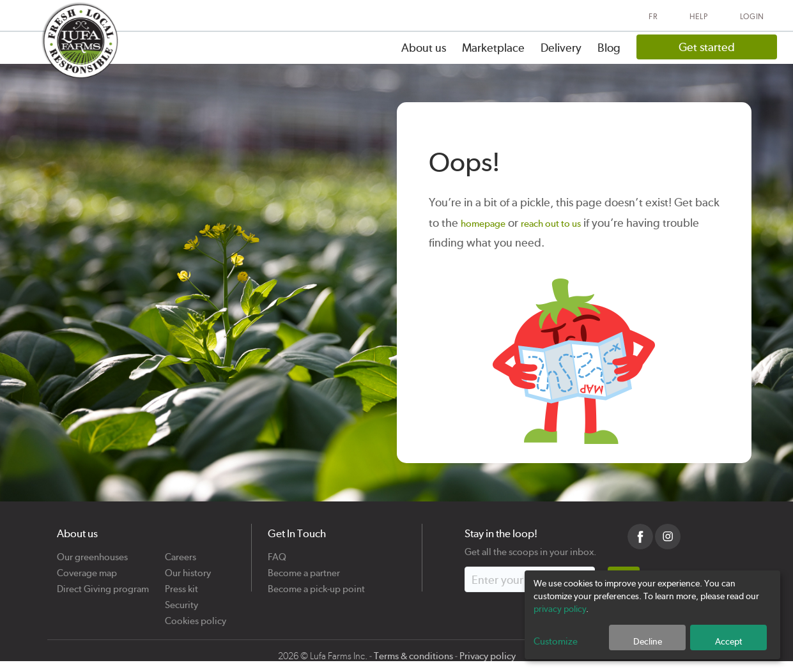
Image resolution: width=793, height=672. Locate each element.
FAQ (277, 552)
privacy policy (560, 609)
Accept (728, 641)
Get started (707, 47)
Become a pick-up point (316, 584)
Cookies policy (196, 616)
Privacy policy (488, 656)
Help (699, 17)
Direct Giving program (103, 584)
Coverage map (87, 568)
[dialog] (652, 615)
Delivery (561, 48)
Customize (556, 641)
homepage (483, 224)
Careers (181, 552)
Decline (648, 641)
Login (752, 17)
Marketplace (493, 48)
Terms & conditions (413, 656)
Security (181, 600)
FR (653, 17)
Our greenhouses (92, 552)
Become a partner (304, 568)
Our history (188, 568)
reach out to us (551, 224)
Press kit (181, 584)
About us (424, 48)
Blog (609, 48)
